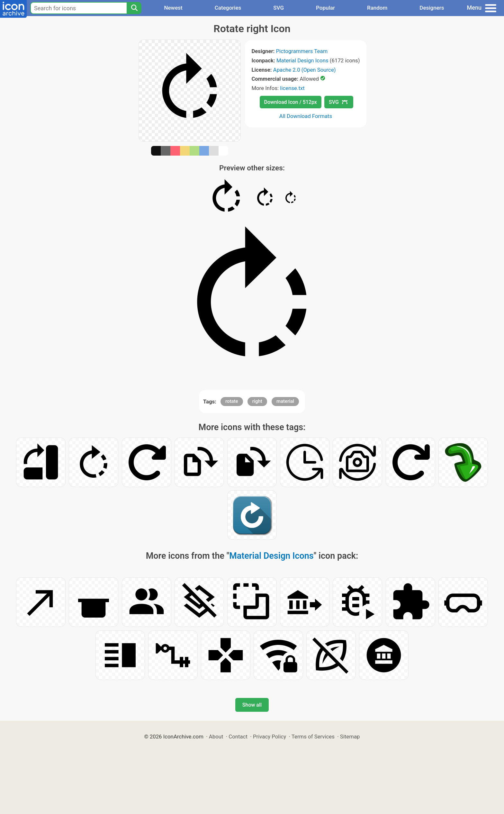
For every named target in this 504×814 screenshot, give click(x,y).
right (257, 401)
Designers (432, 8)
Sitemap (350, 737)
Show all (252, 705)
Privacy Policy (270, 737)
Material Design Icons (302, 60)
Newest (173, 8)
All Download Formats (306, 116)
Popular (325, 8)
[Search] (134, 8)
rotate (232, 401)
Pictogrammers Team (302, 51)
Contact (238, 737)
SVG (279, 8)
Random (377, 8)
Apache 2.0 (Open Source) (305, 70)
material (285, 401)
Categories (228, 8)
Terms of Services (313, 737)
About (216, 737)
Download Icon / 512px (291, 102)
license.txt (292, 88)
